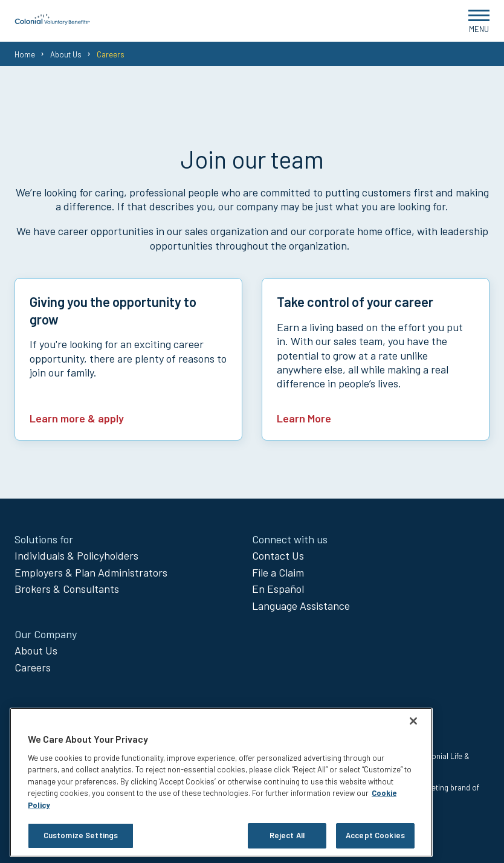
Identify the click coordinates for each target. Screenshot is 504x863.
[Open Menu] (479, 21)
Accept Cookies (375, 835)
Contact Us (278, 555)
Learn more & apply (77, 418)
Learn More (304, 418)
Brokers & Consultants (67, 589)
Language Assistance (301, 606)
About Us (66, 54)
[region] (221, 782)
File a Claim (278, 572)
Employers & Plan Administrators (91, 572)
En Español (278, 589)
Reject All (287, 835)
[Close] (413, 721)
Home (25, 54)
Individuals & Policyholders (76, 555)
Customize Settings (81, 835)
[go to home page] (53, 21)
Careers (33, 667)
